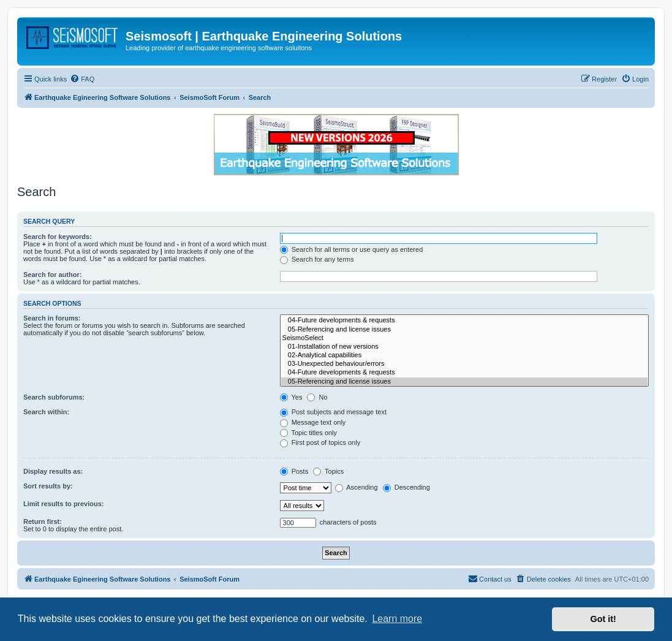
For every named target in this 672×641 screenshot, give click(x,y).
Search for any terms (317, 259)
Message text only (313, 422)
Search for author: (52, 275)
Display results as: (53, 471)
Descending (406, 487)
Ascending (357, 487)
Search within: (46, 412)
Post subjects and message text (333, 412)
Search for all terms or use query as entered (352, 249)
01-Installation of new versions (464, 347)
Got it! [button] (603, 619)
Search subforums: (54, 397)
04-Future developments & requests (464, 320)
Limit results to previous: (63, 504)
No (317, 397)
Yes (291, 397)
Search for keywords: (58, 237)
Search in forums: (52, 318)
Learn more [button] (397, 619)
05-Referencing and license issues (464, 330)
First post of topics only (320, 442)
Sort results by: (48, 486)
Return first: (43, 522)
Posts (294, 471)
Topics (328, 471)
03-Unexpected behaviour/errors (464, 364)
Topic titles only (308, 433)
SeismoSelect (464, 338)
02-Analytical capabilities (464, 355)
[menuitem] (82, 79)
